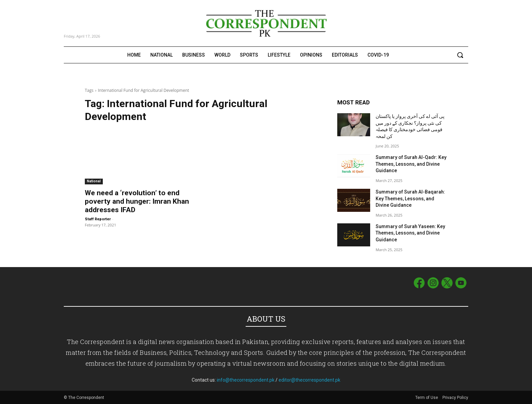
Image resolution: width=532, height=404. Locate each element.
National (94, 181)
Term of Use (427, 398)
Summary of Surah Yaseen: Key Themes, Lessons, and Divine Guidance (410, 233)
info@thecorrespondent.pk (246, 380)
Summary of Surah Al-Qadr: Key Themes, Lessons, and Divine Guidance (411, 164)
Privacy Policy (455, 398)
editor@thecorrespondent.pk (309, 380)
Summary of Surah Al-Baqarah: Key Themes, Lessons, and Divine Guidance (410, 198)
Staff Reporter (98, 219)
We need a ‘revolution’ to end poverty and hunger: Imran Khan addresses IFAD (137, 201)
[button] (460, 55)
